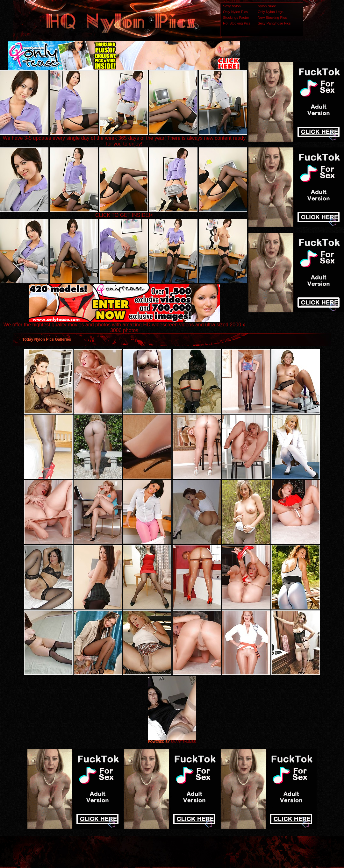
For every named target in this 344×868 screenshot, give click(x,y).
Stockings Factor (236, 18)
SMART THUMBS (183, 742)
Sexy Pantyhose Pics (274, 23)
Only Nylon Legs (271, 12)
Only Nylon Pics (235, 12)
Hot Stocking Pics (237, 23)
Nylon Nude (267, 6)
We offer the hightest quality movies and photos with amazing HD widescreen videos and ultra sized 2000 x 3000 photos (124, 325)
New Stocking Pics (272, 18)
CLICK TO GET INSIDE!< (124, 215)
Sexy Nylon (232, 6)
